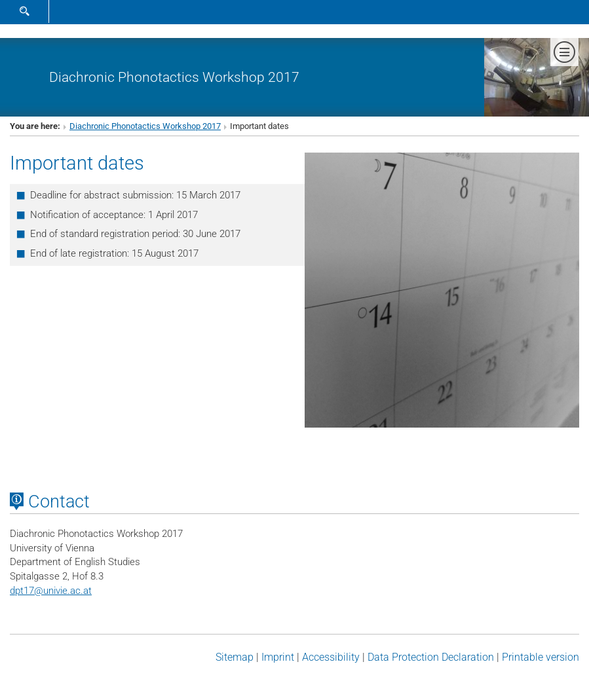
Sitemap (235, 657)
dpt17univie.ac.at (51, 591)
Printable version (541, 657)
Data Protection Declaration (431, 657)
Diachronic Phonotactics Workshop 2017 (174, 77)
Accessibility (331, 657)
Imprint (278, 657)
